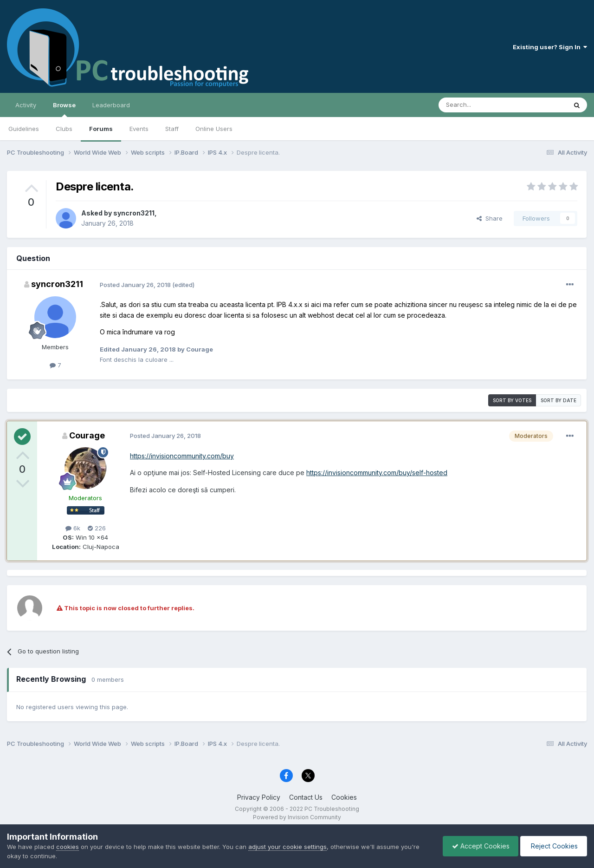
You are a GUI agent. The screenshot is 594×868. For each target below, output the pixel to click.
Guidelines (24, 129)
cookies (68, 847)
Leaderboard (111, 105)
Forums (101, 129)
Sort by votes (512, 400)
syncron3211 (134, 213)
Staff (172, 129)
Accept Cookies (478, 846)
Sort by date (558, 400)
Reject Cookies (553, 846)
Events (139, 129)
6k (73, 528)
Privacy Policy (259, 797)
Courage (87, 435)
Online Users (214, 129)
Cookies (344, 797)
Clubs (64, 129)
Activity (26, 105)
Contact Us (306, 797)
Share (490, 218)
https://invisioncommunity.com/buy (182, 456)
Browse (64, 109)
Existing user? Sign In (550, 47)
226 (97, 528)
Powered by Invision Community (297, 817)
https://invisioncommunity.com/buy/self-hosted (377, 473)
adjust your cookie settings (287, 847)
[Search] (479, 105)
